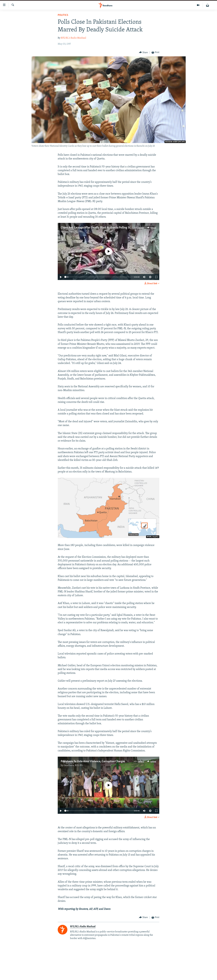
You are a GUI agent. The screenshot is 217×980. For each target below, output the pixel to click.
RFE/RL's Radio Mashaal (73, 38)
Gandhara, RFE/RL (73, 232)
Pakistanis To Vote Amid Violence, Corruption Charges (93, 761)
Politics (63, 15)
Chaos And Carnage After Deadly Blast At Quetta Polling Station (99, 228)
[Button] (143, 53)
